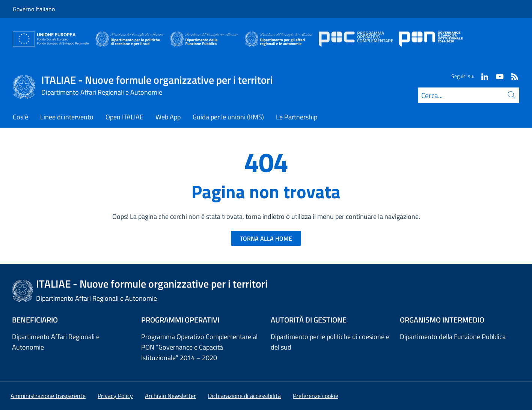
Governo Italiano (34, 9)
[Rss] (512, 76)
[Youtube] (497, 76)
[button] (316, 396)
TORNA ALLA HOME (266, 238)
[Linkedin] (482, 76)
